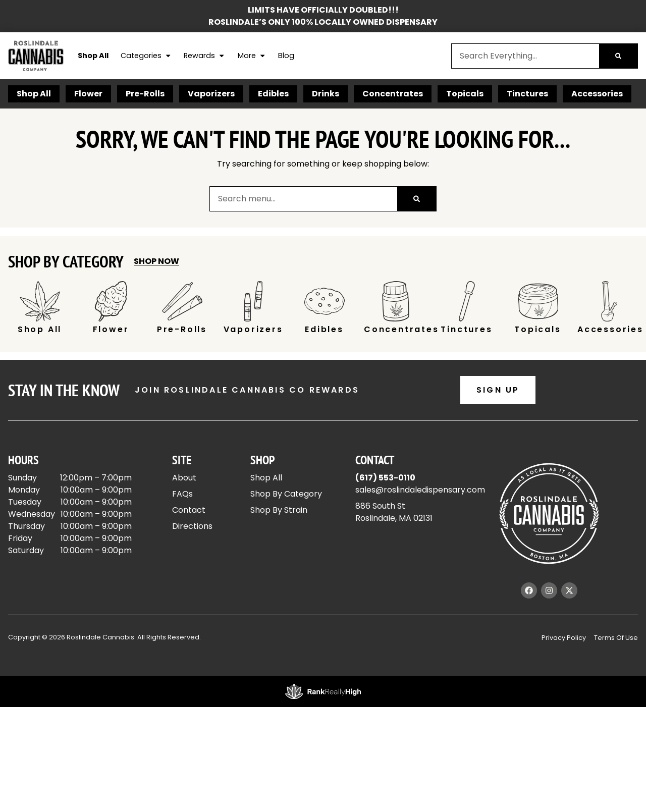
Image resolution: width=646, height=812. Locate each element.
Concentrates (393, 94)
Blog (286, 56)
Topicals (465, 94)
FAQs (182, 494)
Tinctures (527, 94)
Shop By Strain (279, 510)
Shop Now (156, 261)
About (184, 478)
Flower (88, 94)
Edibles (273, 94)
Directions (192, 526)
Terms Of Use (616, 638)
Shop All (93, 56)
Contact (189, 510)
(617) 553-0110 (385, 478)
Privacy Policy (564, 638)
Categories (146, 56)
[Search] (618, 56)
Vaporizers (211, 94)
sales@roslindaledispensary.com (420, 490)
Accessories (597, 94)
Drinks (326, 94)
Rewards (204, 56)
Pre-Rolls (145, 94)
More (252, 56)
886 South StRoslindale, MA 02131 (394, 512)
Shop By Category (286, 494)
